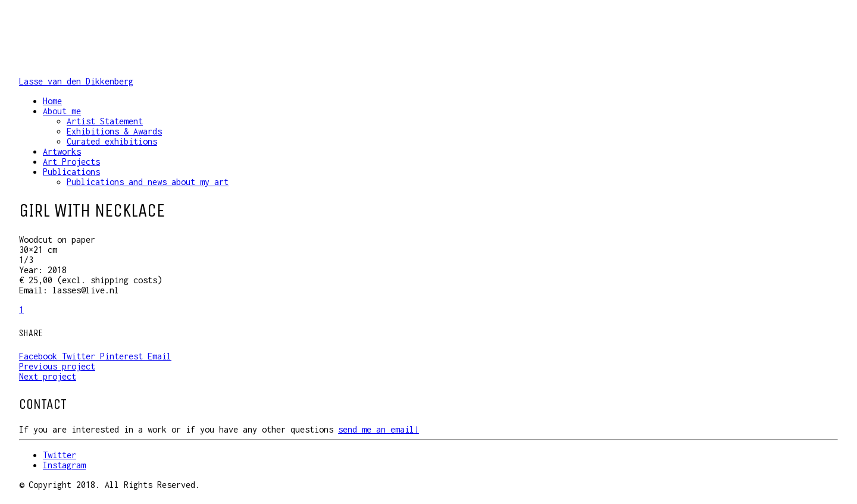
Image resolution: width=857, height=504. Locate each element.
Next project (48, 376)
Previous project (57, 366)
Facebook (40, 356)
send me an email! (379, 429)
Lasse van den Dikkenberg (76, 81)
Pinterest (124, 356)
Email (159, 356)
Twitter (81, 356)
